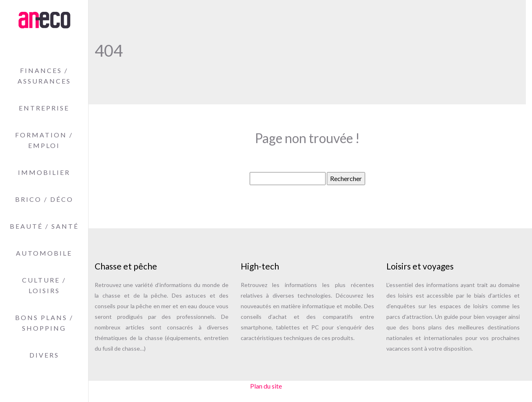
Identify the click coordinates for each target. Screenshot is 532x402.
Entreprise (44, 108)
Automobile (44, 253)
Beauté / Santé (44, 226)
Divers (44, 355)
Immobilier (44, 172)
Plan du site (266, 386)
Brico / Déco (44, 199)
